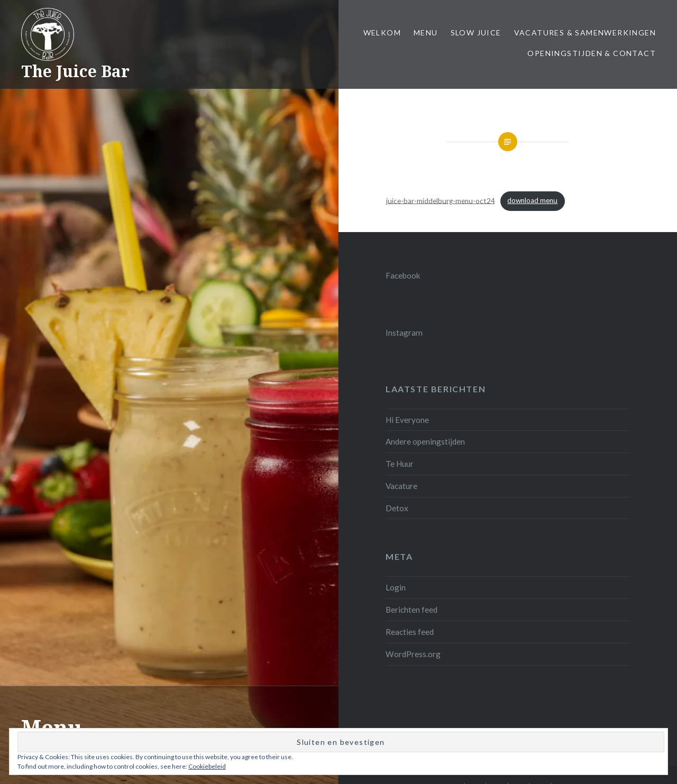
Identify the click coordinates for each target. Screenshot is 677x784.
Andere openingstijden (425, 441)
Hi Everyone (407, 420)
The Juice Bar (75, 71)
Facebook (403, 275)
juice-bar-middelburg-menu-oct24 (441, 200)
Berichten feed (411, 610)
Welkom (382, 33)
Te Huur (400, 464)
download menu (532, 200)
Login (396, 587)
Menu (426, 33)
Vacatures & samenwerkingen (585, 33)
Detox (397, 508)
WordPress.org (413, 654)
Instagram (404, 333)
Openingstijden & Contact (592, 53)
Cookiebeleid (207, 766)
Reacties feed (410, 632)
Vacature (401, 486)
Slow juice (476, 33)
